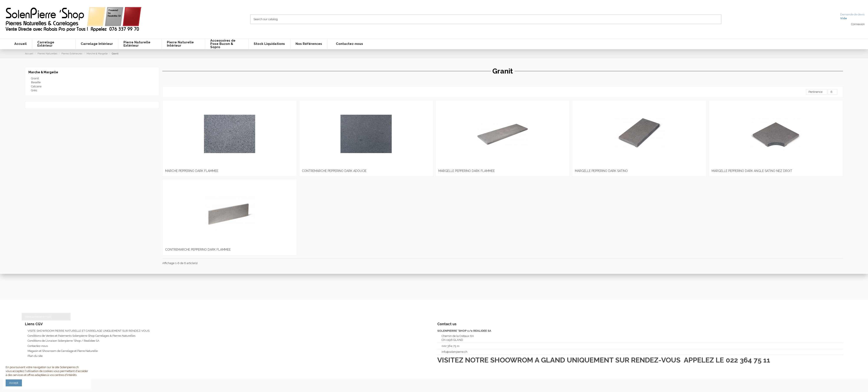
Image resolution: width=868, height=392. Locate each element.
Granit (35, 78)
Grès (34, 90)
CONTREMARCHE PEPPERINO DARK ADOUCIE (334, 171)
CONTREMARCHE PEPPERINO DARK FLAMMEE (198, 250)
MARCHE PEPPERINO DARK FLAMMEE (192, 171)
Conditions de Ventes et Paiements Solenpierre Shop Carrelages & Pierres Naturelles (81, 336)
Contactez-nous (38, 346)
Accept (14, 383)
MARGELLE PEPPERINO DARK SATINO (601, 171)
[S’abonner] (66, 317)
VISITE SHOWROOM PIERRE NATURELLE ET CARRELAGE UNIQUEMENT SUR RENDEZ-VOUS (89, 331)
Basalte (36, 82)
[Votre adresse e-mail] (42, 317)
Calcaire (36, 86)
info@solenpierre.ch (455, 352)
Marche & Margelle (43, 72)
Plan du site (35, 356)
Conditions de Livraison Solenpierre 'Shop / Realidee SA (63, 341)
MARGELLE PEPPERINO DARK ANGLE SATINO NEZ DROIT (752, 171)
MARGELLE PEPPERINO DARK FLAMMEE (467, 171)
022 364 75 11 (450, 346)
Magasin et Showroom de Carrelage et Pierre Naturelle (63, 351)
